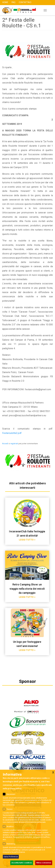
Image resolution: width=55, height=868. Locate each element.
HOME (5, 2)
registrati (14, 444)
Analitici (10, 826)
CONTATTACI (25, 2)
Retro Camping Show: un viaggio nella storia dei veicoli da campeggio (27, 589)
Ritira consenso (44, 863)
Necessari (11, 794)
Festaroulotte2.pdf (12, 433)
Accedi (5, 444)
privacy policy (15, 789)
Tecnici (10, 809)
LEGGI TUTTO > (27, 540)
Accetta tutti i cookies (22, 863)
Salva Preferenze (11, 857)
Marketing (11, 844)
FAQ (13, 2)
